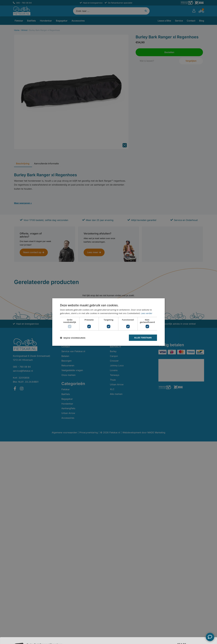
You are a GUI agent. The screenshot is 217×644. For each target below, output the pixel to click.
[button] (73, 338)
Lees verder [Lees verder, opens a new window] (147, 313)
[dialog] (108, 322)
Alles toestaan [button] (143, 338)
